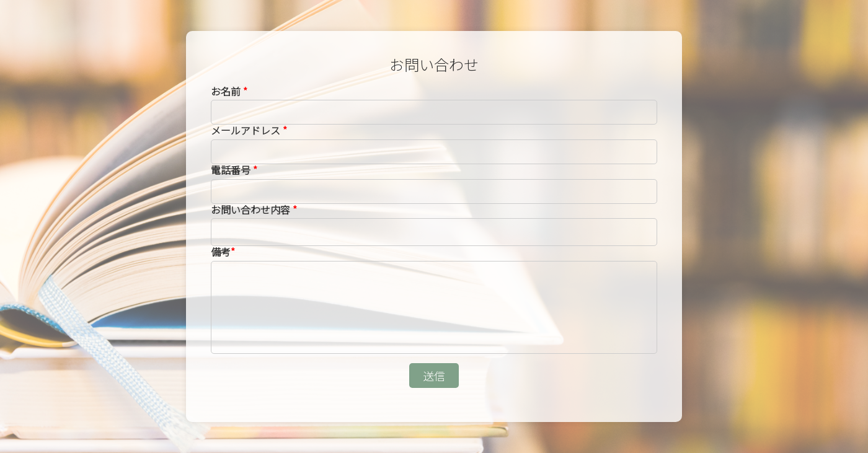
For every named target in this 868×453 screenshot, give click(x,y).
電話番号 (234, 170)
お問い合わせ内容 (254, 209)
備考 (223, 252)
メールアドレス (249, 130)
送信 (434, 376)
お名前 (229, 91)
